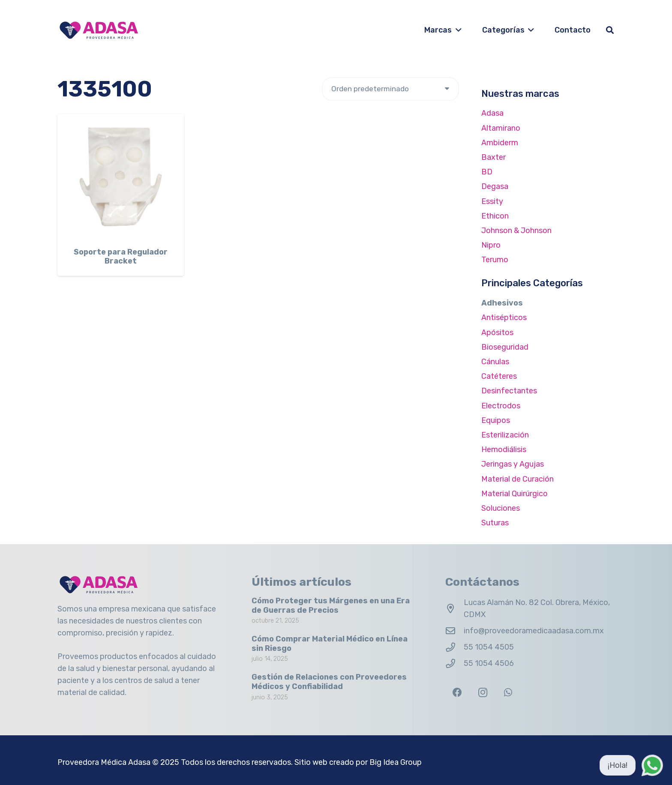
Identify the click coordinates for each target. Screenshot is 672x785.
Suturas (495, 523)
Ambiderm (500, 143)
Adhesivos (502, 303)
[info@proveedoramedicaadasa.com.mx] (454, 631)
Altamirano (501, 128)
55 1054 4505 (489, 647)
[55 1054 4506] (454, 664)
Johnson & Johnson (516, 231)
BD (487, 172)
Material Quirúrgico (514, 494)
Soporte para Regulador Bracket (121, 257)
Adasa (492, 113)
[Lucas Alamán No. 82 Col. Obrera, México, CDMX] (454, 609)
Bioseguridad (505, 347)
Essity (492, 201)
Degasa (495, 186)
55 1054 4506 (489, 663)
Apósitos (497, 333)
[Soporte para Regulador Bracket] (121, 177)
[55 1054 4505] (454, 647)
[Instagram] (483, 693)
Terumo (495, 260)
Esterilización (505, 435)
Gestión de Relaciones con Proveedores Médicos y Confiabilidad (329, 682)
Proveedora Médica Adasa (104, 762)
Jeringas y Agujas (513, 464)
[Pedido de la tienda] (390, 89)
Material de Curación (517, 479)
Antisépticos (504, 318)
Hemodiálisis (504, 449)
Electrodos (501, 406)
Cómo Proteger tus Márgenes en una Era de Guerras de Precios (331, 605)
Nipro (491, 245)
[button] (457, 30)
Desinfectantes (509, 391)
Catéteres (499, 376)
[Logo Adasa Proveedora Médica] (99, 30)
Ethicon (495, 216)
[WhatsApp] (508, 693)
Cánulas (495, 362)
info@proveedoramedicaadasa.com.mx (534, 631)
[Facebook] (457, 693)
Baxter (493, 157)
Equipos (496, 420)
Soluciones (501, 508)
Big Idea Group (396, 762)
